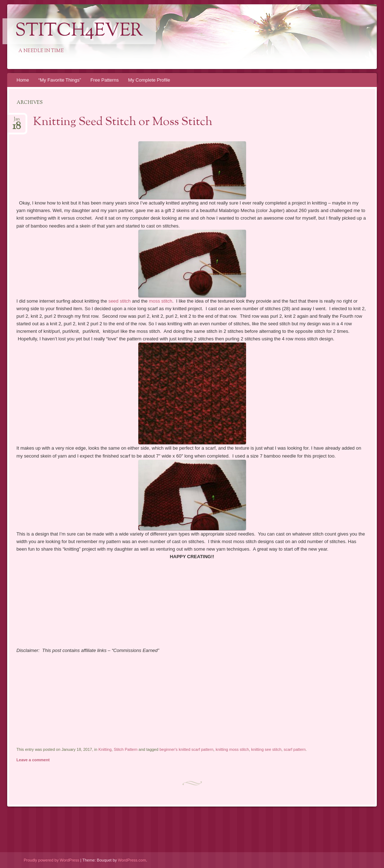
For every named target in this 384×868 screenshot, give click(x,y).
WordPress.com (132, 860)
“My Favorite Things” (60, 80)
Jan (17, 121)
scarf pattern (295, 749)
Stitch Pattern (126, 749)
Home (23, 80)
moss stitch (160, 301)
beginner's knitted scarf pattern (186, 749)
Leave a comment (33, 760)
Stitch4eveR (79, 31)
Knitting (105, 749)
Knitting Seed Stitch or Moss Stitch (123, 122)
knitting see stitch (266, 749)
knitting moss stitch (232, 749)
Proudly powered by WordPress (51, 860)
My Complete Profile (149, 80)
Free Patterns (105, 80)
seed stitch (120, 301)
